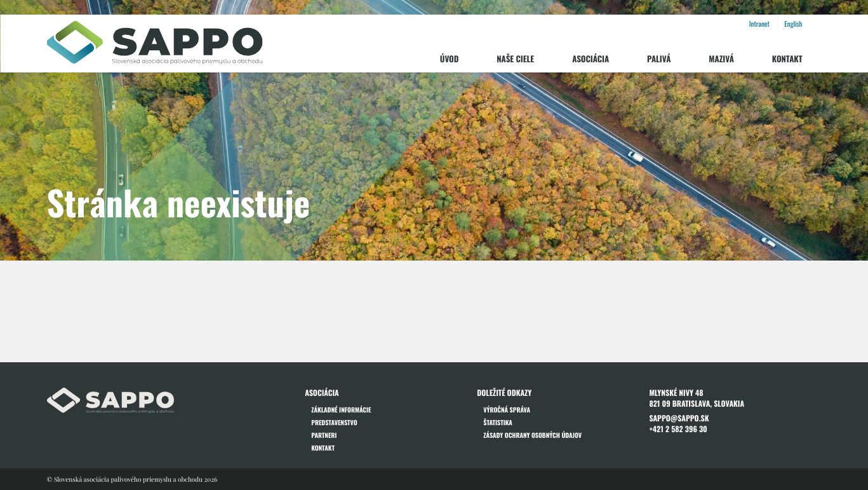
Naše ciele (515, 58)
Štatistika (498, 422)
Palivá (659, 58)
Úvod (450, 58)
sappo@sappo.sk (679, 419)
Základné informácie (341, 410)
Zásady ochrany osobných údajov (532, 435)
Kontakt (787, 58)
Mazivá (721, 58)
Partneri (324, 435)
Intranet (759, 24)
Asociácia (591, 58)
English (793, 24)
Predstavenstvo (334, 422)
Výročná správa (507, 410)
